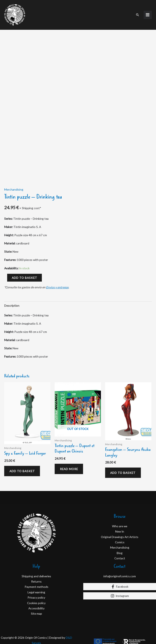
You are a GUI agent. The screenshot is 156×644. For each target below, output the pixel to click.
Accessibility (36, 607)
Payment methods (36, 586)
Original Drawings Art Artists (120, 536)
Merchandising (14, 188)
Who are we (120, 525)
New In (120, 530)
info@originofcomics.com (120, 575)
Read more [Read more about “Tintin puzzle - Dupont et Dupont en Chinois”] (69, 467)
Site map (36, 612)
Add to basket (24, 276)
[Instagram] (120, 595)
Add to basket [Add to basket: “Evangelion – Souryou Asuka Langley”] (124, 471)
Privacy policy (36, 596)
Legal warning (36, 591)
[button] (137, 14)
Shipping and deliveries (36, 575)
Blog (120, 552)
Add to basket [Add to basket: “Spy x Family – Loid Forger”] (23, 470)
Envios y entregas (57, 285)
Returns (36, 580)
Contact (120, 557)
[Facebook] (120, 586)
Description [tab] (12, 304)
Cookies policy (36, 602)
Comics (120, 541)
